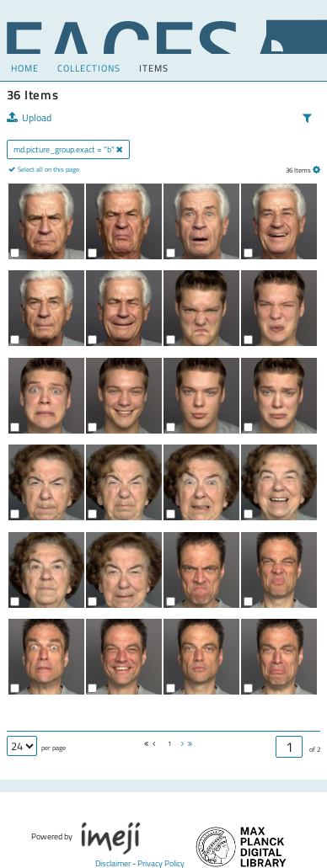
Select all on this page (48, 169)
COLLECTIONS (89, 68)
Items (154, 68)
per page (54, 748)
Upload (29, 118)
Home (25, 68)
